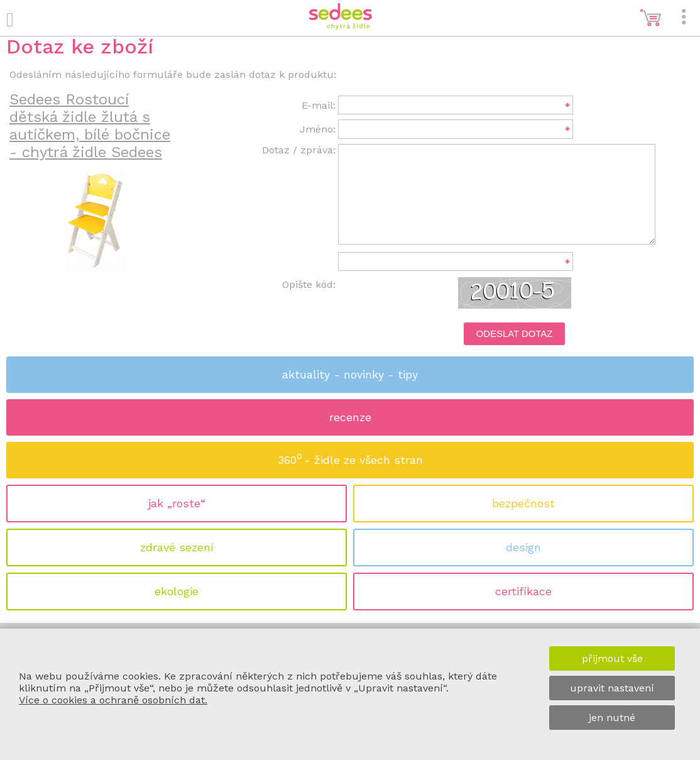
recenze (350, 417)
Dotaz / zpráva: (299, 150)
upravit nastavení (612, 688)
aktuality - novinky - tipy (350, 374)
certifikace (523, 591)
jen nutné (612, 718)
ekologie (177, 591)
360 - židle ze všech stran (350, 456)
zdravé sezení (177, 547)
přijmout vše (612, 658)
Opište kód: (309, 284)
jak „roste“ (177, 503)
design (523, 547)
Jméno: (318, 129)
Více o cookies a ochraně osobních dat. (113, 700)
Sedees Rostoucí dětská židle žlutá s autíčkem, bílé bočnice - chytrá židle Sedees (90, 126)
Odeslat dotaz (515, 334)
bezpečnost (523, 503)
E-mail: (319, 105)
